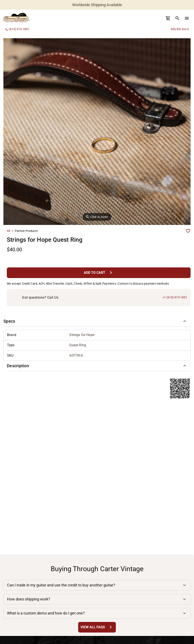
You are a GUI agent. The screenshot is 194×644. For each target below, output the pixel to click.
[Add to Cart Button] (99, 273)
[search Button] (177, 18)
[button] (97, 321)
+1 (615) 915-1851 (175, 297)
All (8, 231)
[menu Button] (187, 18)
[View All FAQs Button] (97, 627)
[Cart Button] (168, 18)
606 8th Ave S (180, 29)
